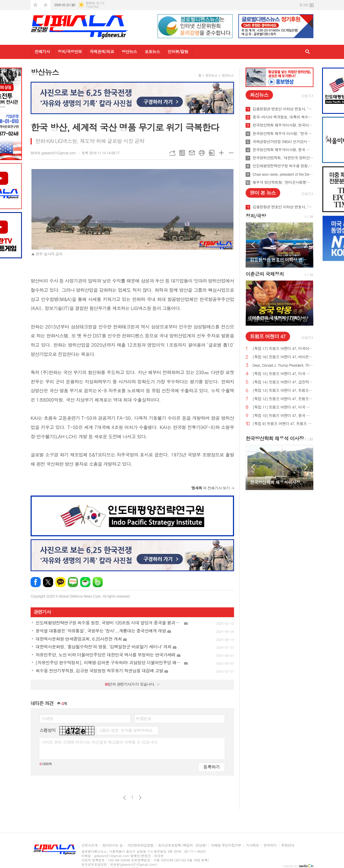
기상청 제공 (92, 7)
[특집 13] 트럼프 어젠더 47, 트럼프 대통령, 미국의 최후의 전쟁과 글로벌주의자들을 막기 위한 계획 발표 (283, 391)
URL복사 (172, 153)
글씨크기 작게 (231, 153)
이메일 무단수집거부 (226, 845)
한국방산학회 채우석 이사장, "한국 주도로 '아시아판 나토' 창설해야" (283, 133)
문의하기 (270, 845)
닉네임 (47, 718)
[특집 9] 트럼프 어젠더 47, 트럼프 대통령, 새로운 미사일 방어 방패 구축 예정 (283, 424)
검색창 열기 (308, 52)
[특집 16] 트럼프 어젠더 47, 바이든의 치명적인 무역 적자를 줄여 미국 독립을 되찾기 (283, 357)
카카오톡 (60, 582)
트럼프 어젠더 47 (268, 336)
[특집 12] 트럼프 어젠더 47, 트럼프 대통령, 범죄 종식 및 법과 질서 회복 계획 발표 (283, 399)
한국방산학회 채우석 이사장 (275, 438)
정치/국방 (256, 216)
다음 (140, 798)
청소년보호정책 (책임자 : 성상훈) (182, 845)
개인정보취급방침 (140, 845)
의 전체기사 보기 (211, 488)
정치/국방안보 (70, 51)
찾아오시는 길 (112, 845)
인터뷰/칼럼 (178, 51)
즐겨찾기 (46, 5)
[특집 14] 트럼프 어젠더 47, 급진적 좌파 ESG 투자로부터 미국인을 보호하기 (283, 382)
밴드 (98, 582)
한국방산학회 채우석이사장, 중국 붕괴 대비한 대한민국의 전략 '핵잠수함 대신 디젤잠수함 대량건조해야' (283, 150)
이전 (125, 798)
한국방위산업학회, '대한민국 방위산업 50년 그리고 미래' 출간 (283, 158)
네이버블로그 (73, 582)
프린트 (202, 153)
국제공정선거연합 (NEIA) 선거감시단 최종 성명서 (283, 142)
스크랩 (212, 153)
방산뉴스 (129, 51)
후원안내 (288, 845)
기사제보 (252, 845)
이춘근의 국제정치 (265, 274)
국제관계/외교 (102, 51)
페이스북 (36, 582)
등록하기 (212, 767)
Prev (253, 245)
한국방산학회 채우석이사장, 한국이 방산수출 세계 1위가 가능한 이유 (283, 125)
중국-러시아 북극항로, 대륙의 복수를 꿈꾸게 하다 (283, 117)
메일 (192, 153)
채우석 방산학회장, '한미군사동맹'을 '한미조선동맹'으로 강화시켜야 (283, 182)
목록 (182, 153)
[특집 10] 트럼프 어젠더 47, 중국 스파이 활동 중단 (283, 416)
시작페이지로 (35, 5)
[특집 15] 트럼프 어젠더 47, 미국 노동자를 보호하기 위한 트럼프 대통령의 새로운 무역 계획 (283, 374)
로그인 (304, 5)
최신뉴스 (259, 95)
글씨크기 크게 (221, 153)
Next (306, 245)
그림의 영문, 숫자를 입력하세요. (126, 730)
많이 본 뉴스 (263, 193)
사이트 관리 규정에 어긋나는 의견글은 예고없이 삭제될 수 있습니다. (100, 742)
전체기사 (42, 51)
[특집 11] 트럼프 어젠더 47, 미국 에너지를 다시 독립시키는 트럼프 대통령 (283, 407)
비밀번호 (144, 718)
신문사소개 (89, 845)
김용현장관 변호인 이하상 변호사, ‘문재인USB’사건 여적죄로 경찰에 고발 (283, 109)
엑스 (48, 582)
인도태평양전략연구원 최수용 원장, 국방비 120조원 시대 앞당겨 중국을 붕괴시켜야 (283, 166)
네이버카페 (85, 582)
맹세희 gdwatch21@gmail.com (53, 153)
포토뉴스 (152, 51)
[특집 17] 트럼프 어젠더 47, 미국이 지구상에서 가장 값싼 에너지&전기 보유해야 (283, 349)
